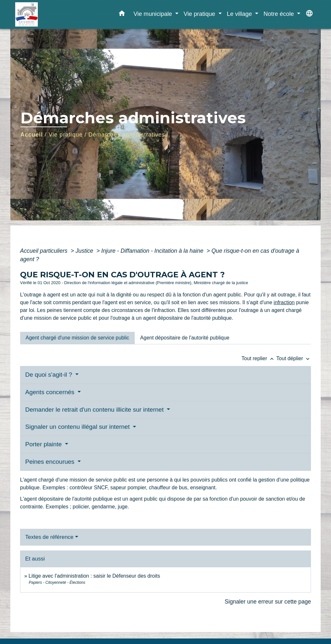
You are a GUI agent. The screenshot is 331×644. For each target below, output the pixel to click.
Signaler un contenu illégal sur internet (78, 427)
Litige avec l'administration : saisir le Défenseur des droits (94, 576)
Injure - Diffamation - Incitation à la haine (153, 251)
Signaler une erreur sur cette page (268, 602)
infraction (284, 302)
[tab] (77, 338)
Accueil (32, 135)
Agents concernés (51, 392)
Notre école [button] (279, 14)
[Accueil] (56, 14)
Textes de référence (49, 537)
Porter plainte (44, 444)
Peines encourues (51, 462)
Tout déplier (294, 358)
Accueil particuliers (45, 251)
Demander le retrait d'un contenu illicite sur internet (95, 410)
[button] (122, 15)
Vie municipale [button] (154, 14)
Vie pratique (66, 135)
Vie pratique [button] (200, 14)
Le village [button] (240, 14)
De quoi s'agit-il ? (49, 375)
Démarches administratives (127, 135)
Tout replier (259, 358)
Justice (85, 251)
